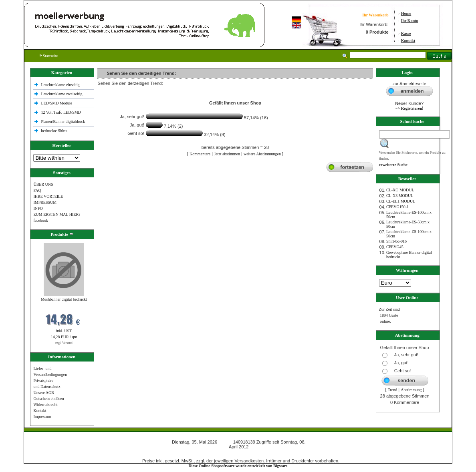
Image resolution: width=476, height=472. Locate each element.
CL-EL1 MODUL (401, 201)
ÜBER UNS (43, 184)
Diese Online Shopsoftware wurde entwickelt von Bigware (238, 466)
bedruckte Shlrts (54, 131)
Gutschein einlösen (48, 399)
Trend (393, 390)
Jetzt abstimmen (227, 154)
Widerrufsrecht (45, 405)
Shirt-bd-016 (396, 241)
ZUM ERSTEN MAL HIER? (57, 214)
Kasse (406, 33)
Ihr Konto (410, 21)
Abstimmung (411, 390)
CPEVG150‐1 (397, 207)
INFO (38, 208)
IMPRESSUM (45, 202)
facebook (41, 220)
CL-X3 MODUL (400, 196)
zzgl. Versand (64, 343)
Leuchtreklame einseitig (61, 85)
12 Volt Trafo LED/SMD (61, 112)
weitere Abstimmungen (262, 154)
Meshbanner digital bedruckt (64, 299)
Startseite (49, 56)
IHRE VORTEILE (48, 196)
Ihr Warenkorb (375, 15)
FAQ (37, 190)
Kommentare (200, 154)
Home (406, 13)
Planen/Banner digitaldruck (63, 122)
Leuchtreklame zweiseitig (62, 94)
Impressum (42, 417)
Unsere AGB (43, 393)
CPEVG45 (395, 247)
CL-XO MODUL (400, 190)
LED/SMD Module (56, 103)
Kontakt (408, 41)
